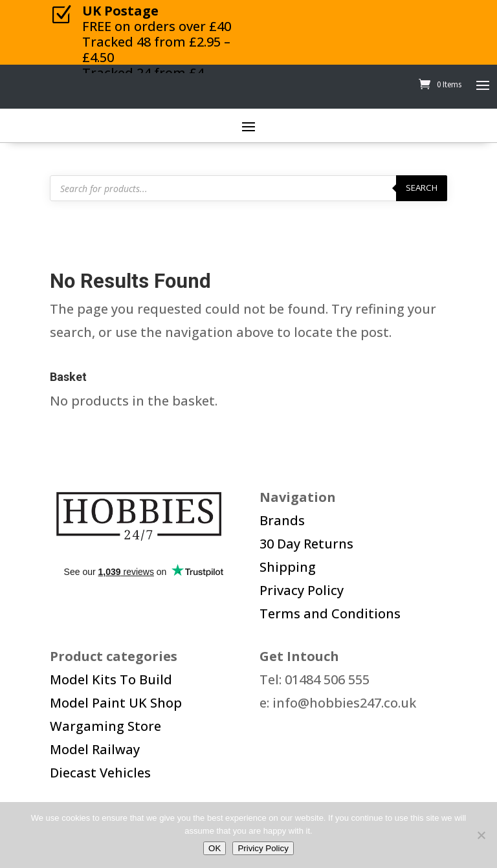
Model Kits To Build (111, 679)
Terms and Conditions (330, 613)
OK (215, 848)
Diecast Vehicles (100, 773)
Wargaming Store (105, 726)
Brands (282, 520)
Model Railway (95, 749)
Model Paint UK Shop (116, 703)
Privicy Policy (263, 848)
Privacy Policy (302, 590)
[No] (481, 835)
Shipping (288, 567)
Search (422, 188)
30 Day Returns (306, 544)
